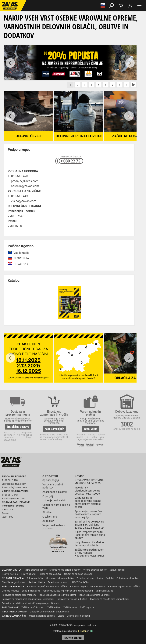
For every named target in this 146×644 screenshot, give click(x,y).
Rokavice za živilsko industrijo (72, 599)
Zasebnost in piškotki (55, 492)
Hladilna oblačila (36, 582)
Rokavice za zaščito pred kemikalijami (110, 599)
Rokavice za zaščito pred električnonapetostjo (25, 603)
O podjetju (50, 476)
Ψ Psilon (82, 631)
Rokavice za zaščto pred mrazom (19, 595)
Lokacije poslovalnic (54, 501)
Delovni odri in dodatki (78, 616)
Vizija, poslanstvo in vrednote (54, 527)
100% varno (91, 429)
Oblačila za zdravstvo (127, 578)
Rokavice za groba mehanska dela (87, 587)
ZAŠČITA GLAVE (10, 607)
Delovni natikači (10, 574)
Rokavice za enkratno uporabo (94, 595)
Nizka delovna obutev (36, 570)
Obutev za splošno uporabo (78, 574)
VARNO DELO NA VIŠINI (14, 616)
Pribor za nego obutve (50, 574)
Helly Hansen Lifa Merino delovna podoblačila (89, 544)
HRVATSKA (21, 264)
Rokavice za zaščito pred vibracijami (57, 595)
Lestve (61, 616)
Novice (79, 476)
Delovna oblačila (35, 578)
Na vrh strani (73, 638)
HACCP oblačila (80, 582)
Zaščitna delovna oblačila (90, 578)
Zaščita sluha (70, 607)
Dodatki (110, 578)
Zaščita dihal (54, 607)
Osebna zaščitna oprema (42, 616)
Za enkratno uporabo (59, 582)
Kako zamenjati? (54, 429)
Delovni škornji (28, 574)
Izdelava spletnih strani (65, 631)
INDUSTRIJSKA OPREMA (15, 612)
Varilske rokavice (104, 591)
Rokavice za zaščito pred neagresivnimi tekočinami (28, 599)
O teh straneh (50, 517)
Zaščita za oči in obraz (33, 607)
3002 (127, 424)
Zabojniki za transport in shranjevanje (49, 612)
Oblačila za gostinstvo (13, 582)
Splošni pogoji (51, 480)
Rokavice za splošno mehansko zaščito (47, 587)
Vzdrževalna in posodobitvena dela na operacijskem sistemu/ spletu (88, 502)
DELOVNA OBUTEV (12, 570)
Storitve (47, 512)
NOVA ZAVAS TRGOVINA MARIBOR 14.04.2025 (89, 482)
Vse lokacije (21, 253)
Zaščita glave (87, 607)
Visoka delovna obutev (95, 570)
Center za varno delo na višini (56, 506)
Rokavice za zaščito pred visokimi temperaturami (68, 591)
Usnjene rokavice (11, 591)
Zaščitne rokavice (31, 591)
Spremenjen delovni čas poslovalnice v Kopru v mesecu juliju (88, 514)
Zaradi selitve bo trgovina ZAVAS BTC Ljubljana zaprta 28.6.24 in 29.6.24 (89, 525)
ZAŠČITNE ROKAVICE (13, 587)
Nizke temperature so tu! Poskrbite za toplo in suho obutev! (90, 535)
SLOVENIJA (21, 258)
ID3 (91, 631)
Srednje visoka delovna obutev (65, 570)
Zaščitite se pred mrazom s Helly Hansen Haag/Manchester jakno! (89, 553)
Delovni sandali (117, 570)
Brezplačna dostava (18, 427)
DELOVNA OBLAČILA (13, 578)
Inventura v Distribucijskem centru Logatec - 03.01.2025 (88, 491)
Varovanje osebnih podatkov (53, 486)
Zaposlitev (48, 521)
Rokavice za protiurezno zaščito (124, 587)
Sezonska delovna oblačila (60, 578)
